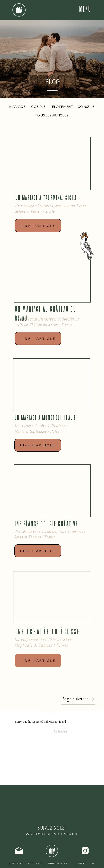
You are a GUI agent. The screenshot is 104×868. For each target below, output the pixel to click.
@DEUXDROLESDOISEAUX (52, 834)
